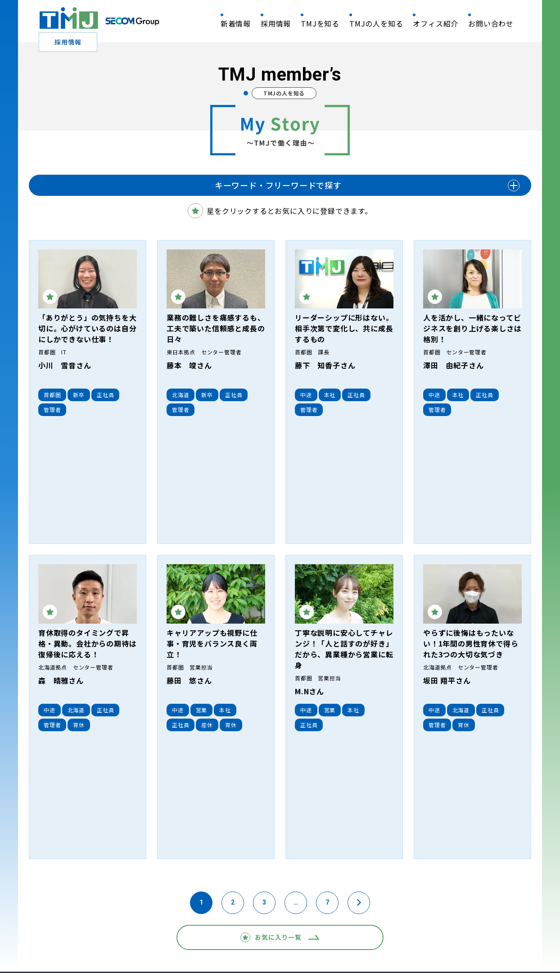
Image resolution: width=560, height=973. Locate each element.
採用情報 (276, 23)
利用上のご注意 (358, 940)
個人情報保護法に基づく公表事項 (278, 940)
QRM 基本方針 (53, 940)
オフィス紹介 (436, 23)
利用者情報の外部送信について (434, 940)
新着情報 (236, 23)
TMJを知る (320, 23)
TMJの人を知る (376, 23)
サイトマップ (508, 940)
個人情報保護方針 (196, 940)
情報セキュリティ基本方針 (122, 940)
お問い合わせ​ (491, 23)
